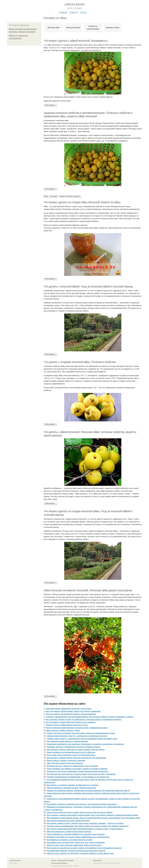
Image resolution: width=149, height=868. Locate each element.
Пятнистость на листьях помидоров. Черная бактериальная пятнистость (78, 771)
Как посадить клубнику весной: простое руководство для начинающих (76, 758)
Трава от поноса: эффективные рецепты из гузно (67, 725)
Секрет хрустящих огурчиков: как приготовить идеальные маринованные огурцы (81, 733)
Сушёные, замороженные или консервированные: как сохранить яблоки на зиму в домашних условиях (89, 717)
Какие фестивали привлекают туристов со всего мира (69, 709)
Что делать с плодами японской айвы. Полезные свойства (80, 362)
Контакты (54, 860)
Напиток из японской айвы (93, 28)
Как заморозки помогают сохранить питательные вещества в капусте (76, 851)
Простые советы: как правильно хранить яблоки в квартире (71, 714)
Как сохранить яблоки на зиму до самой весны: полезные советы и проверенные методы (84, 719)
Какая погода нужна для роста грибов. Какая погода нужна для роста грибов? (80, 812)
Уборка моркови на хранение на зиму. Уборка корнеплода (71, 788)
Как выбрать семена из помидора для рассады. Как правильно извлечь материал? (82, 804)
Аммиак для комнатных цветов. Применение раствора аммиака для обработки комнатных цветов (88, 791)
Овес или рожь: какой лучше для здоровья (65, 763)
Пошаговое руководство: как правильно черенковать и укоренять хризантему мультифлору (86, 744)
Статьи (83, 12)
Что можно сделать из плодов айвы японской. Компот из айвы (82, 202)
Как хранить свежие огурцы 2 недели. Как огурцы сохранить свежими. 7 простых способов (85, 823)
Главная (63, 12)
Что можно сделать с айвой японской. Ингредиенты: (76, 41)
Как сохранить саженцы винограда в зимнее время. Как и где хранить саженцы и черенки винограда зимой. (93, 815)
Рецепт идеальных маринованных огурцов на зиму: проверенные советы (77, 728)
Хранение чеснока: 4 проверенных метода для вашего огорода (73, 747)
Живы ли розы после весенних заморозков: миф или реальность (74, 845)
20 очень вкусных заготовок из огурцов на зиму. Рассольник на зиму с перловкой (81, 774)
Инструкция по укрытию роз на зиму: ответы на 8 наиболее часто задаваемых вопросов (84, 848)
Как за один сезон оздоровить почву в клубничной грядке (71, 755)
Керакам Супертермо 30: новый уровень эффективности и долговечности (78, 837)
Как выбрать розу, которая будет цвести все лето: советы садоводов (76, 842)
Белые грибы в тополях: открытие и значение (66, 760)
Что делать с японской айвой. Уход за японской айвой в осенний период (88, 286)
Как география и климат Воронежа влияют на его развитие (71, 722)
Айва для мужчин (73, 28)
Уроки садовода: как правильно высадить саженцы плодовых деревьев (77, 769)
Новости (74, 12)
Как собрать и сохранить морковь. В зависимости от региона (73, 785)
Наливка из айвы (113, 28)
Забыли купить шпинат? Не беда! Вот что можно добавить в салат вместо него (80, 853)
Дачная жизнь (74, 4)
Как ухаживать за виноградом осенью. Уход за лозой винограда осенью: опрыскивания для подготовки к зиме (93, 818)
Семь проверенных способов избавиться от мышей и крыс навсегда (76, 834)
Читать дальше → (51, 105)
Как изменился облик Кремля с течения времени (67, 741)
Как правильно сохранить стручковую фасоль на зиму (70, 840)
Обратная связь (97, 860)
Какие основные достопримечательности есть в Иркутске (71, 752)
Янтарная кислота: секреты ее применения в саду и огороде (72, 766)
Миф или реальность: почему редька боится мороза (69, 832)
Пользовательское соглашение (65, 860)
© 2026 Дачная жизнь (15, 860)
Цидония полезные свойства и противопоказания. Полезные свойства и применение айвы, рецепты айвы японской (88, 115)
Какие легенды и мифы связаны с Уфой (63, 730)
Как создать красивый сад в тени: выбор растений (68, 821)
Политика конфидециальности (59, 863)
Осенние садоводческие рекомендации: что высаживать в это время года (78, 777)
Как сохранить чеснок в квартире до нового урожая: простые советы (76, 750)
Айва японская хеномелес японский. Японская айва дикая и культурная (88, 590)
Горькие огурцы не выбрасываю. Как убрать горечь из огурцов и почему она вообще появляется (88, 826)
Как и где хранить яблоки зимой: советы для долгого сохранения (73, 711)
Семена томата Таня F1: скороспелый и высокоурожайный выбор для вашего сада (82, 739)
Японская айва (54, 28)
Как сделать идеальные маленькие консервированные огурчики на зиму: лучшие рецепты (85, 829)
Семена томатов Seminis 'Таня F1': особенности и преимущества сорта (77, 736)
